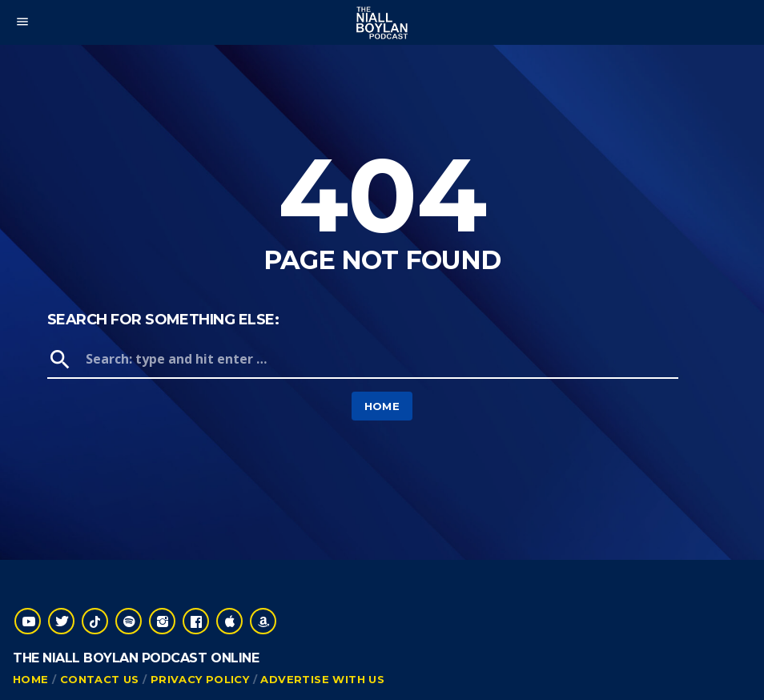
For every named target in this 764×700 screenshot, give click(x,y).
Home (382, 406)
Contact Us (100, 679)
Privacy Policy (200, 679)
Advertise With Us (322, 679)
